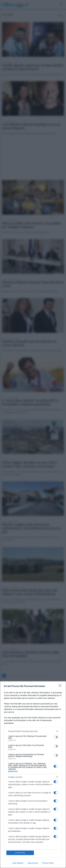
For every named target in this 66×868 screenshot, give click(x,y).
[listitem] (33, 731)
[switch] (56, 737)
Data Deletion (18, 863)
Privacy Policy (48, 863)
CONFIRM (20, 853)
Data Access (33, 863)
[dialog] (33, 775)
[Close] (61, 686)
